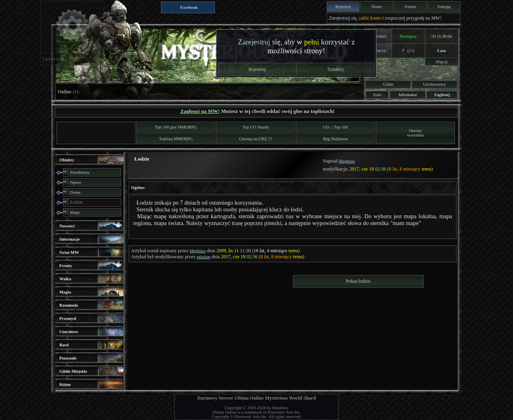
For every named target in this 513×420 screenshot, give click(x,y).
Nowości (67, 226)
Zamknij (336, 69)
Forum (410, 7)
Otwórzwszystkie (415, 133)
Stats (377, 95)
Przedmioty (80, 172)
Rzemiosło (69, 305)
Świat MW (69, 252)
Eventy (66, 266)
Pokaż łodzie (358, 281)
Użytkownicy (435, 84)
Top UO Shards (256, 127)
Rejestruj (343, 7)
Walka (65, 279)
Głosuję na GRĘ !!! (255, 139)
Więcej (442, 62)
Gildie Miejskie (73, 371)
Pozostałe (68, 358)
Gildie (388, 84)
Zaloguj (444, 7)
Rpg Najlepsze (335, 139)
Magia (65, 292)
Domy (76, 192)
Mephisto (347, 161)
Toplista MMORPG (176, 139)
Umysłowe (69, 332)
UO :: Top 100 (335, 127)
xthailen (203, 257)
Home (377, 7)
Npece (76, 182)
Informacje (70, 239)
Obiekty (67, 160)
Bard (64, 345)
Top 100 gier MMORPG (176, 127)
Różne (65, 385)
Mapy (75, 212)
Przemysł (68, 319)
